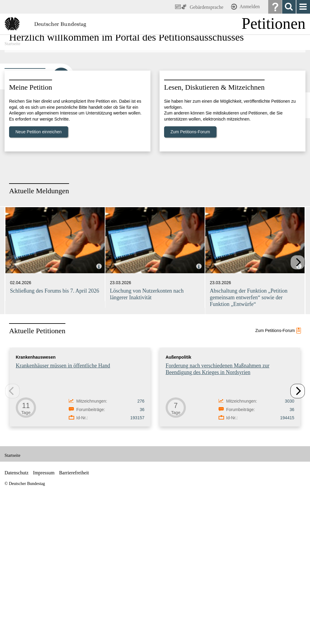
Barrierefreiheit (74, 611)
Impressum (44, 611)
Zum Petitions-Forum (190, 270)
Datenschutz (16, 611)
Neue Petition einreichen (39, 270)
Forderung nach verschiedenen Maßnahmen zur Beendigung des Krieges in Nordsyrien (218, 507)
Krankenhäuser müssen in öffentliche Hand (63, 504)
